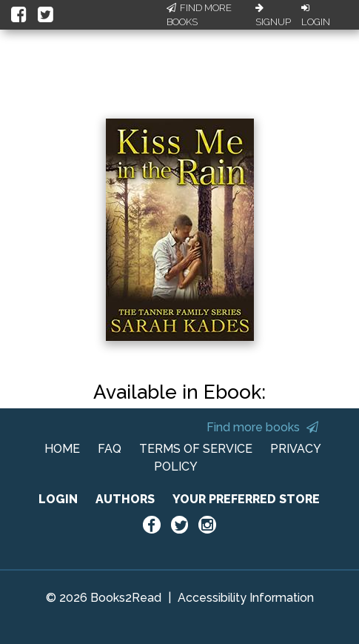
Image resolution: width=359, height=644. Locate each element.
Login (316, 16)
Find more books (262, 427)
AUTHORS (125, 499)
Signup (273, 16)
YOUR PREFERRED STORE (246, 499)
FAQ (110, 449)
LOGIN (58, 499)
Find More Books (199, 15)
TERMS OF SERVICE (196, 449)
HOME (62, 449)
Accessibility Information (246, 598)
